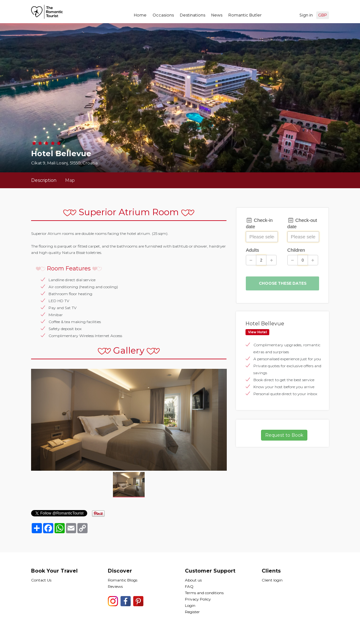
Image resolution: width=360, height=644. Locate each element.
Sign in (306, 15)
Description (44, 180)
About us (193, 580)
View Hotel (257, 332)
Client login (272, 580)
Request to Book (284, 435)
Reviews (115, 586)
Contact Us (41, 580)
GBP (323, 15)
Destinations (193, 15)
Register (192, 612)
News (217, 15)
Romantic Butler (245, 15)
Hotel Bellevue (265, 324)
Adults (252, 250)
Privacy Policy (198, 599)
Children (296, 250)
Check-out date (302, 223)
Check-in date (259, 223)
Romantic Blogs (123, 580)
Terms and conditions (204, 593)
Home (140, 15)
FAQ (189, 586)
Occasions (163, 15)
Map (70, 180)
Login (190, 605)
